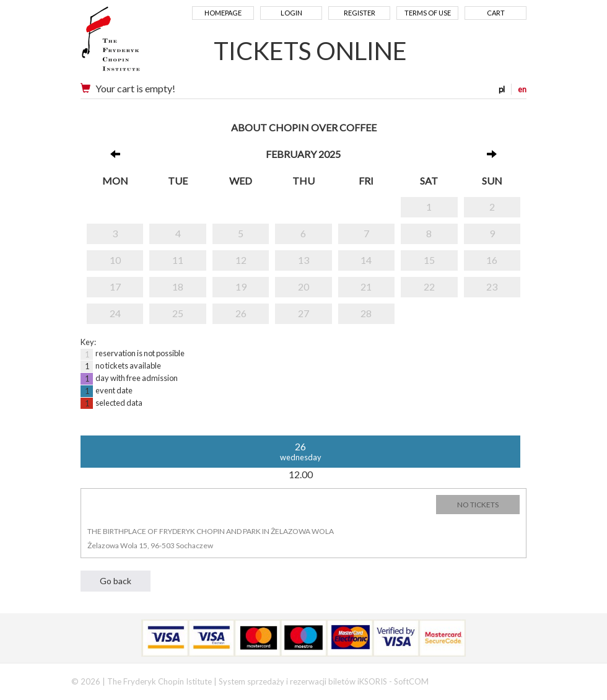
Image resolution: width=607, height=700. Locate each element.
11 (178, 260)
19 (241, 287)
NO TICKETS (478, 505)
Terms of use (428, 13)
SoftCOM (411, 681)
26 (241, 313)
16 (492, 260)
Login (291, 13)
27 (303, 313)
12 (241, 260)
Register (360, 13)
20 (303, 287)
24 (115, 313)
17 (115, 287)
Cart (496, 13)
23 (492, 287)
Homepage (223, 13)
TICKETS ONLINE (310, 51)
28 (366, 313)
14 (366, 260)
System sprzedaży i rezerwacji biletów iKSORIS (303, 681)
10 (115, 260)
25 (178, 313)
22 (429, 287)
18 (178, 287)
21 (366, 287)
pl (502, 89)
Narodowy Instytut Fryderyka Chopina (135, 43)
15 (429, 260)
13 (303, 260)
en (522, 89)
